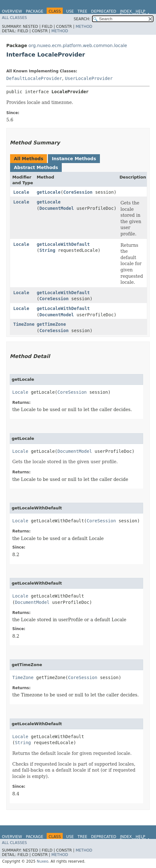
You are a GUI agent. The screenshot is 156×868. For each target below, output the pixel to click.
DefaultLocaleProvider (34, 78)
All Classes (14, 18)
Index (126, 11)
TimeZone (24, 324)
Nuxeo (42, 861)
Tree (82, 11)
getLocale (49, 192)
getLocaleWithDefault (63, 244)
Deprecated (104, 11)
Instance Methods (74, 159)
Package (35, 11)
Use (70, 11)
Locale (21, 192)
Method (84, 27)
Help (140, 11)
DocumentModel (57, 208)
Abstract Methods (36, 167)
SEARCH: (82, 19)
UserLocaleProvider (89, 78)
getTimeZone (51, 324)
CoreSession (78, 192)
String (47, 250)
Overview (12, 11)
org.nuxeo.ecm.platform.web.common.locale (78, 46)
